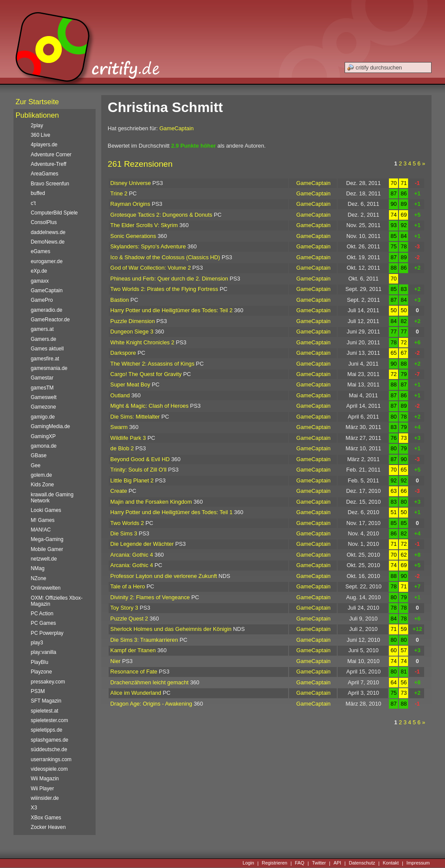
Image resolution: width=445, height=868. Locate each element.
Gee (36, 465)
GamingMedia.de (50, 426)
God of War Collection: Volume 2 (151, 268)
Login (248, 863)
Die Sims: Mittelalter (135, 417)
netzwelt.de (44, 559)
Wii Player (42, 789)
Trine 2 (119, 193)
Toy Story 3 (124, 608)
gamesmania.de (49, 368)
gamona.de (44, 446)
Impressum (418, 863)
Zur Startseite (37, 102)
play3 (37, 643)
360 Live (41, 135)
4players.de (44, 145)
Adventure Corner (51, 155)
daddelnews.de (48, 232)
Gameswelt (44, 397)
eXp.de (39, 271)
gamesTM (42, 388)
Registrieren (274, 863)
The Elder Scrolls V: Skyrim (144, 225)
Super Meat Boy (130, 384)
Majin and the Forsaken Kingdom (151, 502)
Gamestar (42, 378)
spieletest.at (45, 711)
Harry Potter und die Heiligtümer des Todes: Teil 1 (171, 512)
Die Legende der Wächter (142, 544)
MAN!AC (41, 530)
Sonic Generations (133, 236)
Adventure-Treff (49, 164)
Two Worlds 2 (127, 523)
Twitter (319, 863)
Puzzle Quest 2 (129, 619)
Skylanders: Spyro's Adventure (148, 246)
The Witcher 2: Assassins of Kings (152, 364)
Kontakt (391, 863)
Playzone (42, 672)
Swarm (119, 427)
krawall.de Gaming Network (52, 498)
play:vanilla (44, 652)
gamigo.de (43, 417)
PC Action (42, 614)
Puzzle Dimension (133, 321)
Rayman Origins (130, 204)
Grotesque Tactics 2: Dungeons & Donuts (161, 215)
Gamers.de (44, 339)
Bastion (120, 300)
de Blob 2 (122, 448)
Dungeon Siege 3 (132, 332)
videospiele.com (49, 769)
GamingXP (43, 436)
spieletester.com (50, 720)
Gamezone (43, 407)
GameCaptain (177, 128)
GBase (39, 455)
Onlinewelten (46, 588)
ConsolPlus (44, 222)
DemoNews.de (48, 242)
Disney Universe (131, 183)
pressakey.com (48, 682)
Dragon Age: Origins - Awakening (151, 704)
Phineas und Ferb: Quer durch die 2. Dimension (169, 279)
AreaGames (45, 174)
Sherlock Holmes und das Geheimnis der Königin (171, 629)
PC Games (43, 623)
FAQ (300, 863)
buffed (38, 193)
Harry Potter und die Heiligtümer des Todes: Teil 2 (171, 310)
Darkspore (123, 353)
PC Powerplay (47, 633)
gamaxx (40, 281)
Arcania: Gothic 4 (132, 555)
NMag (38, 568)
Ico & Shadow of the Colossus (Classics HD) (165, 257)
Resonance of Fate (134, 672)
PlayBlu (40, 662)
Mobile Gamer (47, 549)
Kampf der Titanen (133, 650)
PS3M (38, 691)
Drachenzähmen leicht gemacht (149, 682)
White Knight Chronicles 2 (142, 342)
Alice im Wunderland (136, 693)
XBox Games (46, 818)
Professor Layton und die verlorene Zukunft (164, 576)
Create (119, 491)
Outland (120, 395)
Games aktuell (47, 349)
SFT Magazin (46, 701)
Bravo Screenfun (50, 184)
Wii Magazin (45, 779)
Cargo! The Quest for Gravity (146, 374)
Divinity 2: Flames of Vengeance (150, 597)
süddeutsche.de (49, 749)
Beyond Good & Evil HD (140, 459)
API (338, 863)
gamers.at (42, 329)
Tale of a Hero (128, 586)
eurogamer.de (47, 261)
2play (37, 125)
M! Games (43, 520)
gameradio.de (47, 310)
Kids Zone (42, 485)
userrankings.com (51, 759)
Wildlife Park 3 (128, 438)
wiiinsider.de (45, 798)
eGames (41, 251)
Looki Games (46, 510)
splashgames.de (50, 740)
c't (33, 203)
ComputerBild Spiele (54, 213)
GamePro (42, 300)
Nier (115, 661)
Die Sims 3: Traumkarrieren (144, 640)
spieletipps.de (47, 730)
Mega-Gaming (47, 539)
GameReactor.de (50, 320)
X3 (34, 808)
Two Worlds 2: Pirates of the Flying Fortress (164, 289)
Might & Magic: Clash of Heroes (149, 406)
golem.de (42, 475)
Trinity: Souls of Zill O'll (138, 470)
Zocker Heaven (48, 827)
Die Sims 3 (124, 533)
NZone (39, 578)
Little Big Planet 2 (132, 480)
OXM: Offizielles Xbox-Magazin (57, 601)
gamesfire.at (45, 359)
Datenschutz (362, 863)
